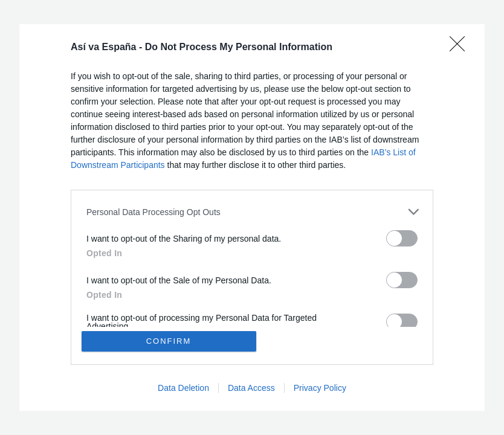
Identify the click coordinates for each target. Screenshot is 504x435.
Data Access (251, 388)
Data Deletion (183, 388)
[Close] (461, 48)
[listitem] (252, 212)
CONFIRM (169, 341)
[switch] (402, 238)
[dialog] (252, 217)
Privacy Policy (320, 388)
